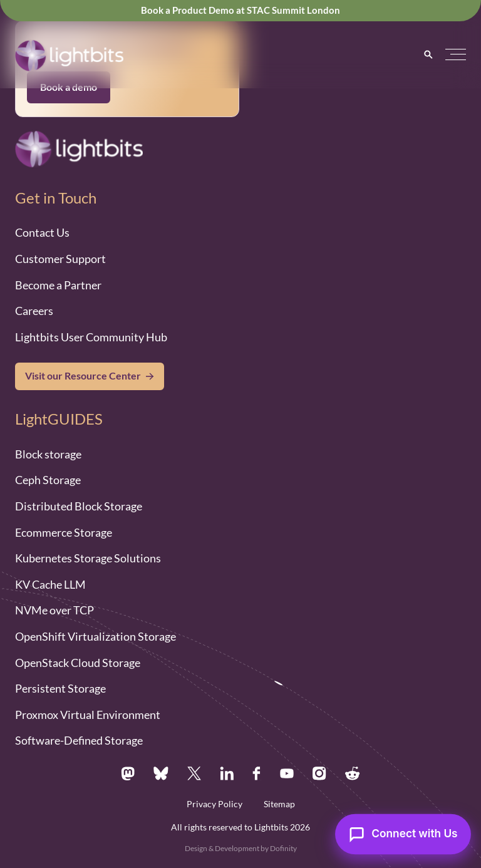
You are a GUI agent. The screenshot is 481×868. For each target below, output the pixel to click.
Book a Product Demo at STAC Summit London (240, 10)
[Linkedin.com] (227, 773)
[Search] (428, 54)
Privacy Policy (215, 804)
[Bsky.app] (161, 773)
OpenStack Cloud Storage (78, 663)
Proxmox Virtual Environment (88, 715)
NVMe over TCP (54, 610)
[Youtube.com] (287, 773)
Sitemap (279, 804)
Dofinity (283, 848)
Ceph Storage (48, 480)
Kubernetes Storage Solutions (88, 558)
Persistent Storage (60, 688)
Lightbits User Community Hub (91, 337)
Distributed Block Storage (79, 506)
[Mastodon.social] (128, 773)
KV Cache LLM (50, 584)
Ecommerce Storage (64, 532)
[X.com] (194, 773)
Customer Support (60, 259)
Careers (34, 311)
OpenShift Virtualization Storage (96, 636)
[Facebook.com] (257, 773)
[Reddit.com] (353, 773)
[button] (456, 55)
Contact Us (42, 232)
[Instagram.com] (319, 773)
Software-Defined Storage (79, 740)
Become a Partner (58, 285)
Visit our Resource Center (83, 376)
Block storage (48, 454)
